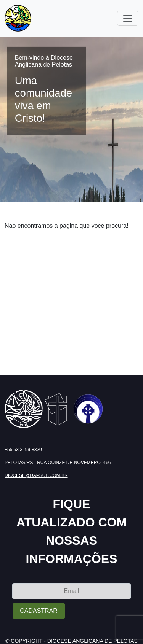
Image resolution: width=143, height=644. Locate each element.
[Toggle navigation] (128, 18)
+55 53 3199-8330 (23, 450)
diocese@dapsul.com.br (36, 475)
